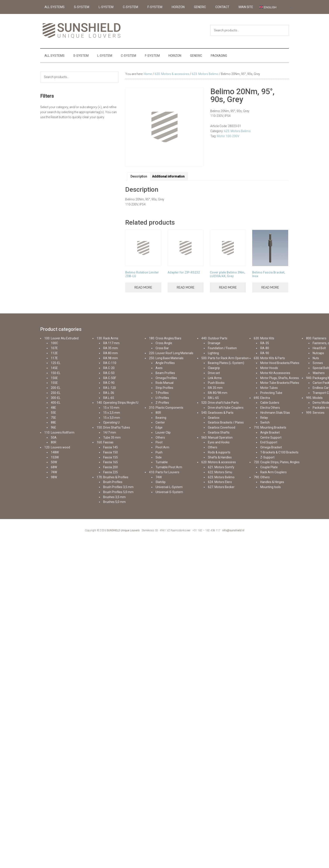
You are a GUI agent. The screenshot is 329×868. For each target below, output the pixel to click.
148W (55, 452)
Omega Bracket (271, 447)
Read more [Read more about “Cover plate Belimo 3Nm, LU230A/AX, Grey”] (228, 287)
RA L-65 (109, 398)
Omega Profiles (166, 378)
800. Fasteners (316, 338)
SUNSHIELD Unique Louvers (123, 530)
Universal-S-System (169, 492)
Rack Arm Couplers (273, 472)
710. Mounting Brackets (270, 427)
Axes (159, 368)
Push (159, 452)
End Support (269, 442)
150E (54, 378)
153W (55, 457)
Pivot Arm (162, 447)
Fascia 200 (111, 467)
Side (159, 457)
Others (160, 437)
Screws (318, 363)
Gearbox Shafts (219, 432)
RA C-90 (109, 383)
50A (54, 437)
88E (53, 422)
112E (54, 353)
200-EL (56, 388)
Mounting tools (271, 487)
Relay (264, 418)
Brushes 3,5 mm (114, 497)
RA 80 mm (111, 353)
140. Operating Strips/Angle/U (117, 403)
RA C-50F (110, 378)
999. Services (315, 413)
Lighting (213, 353)
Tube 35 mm (112, 437)
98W (54, 477)
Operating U (111, 422)
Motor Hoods (269, 368)
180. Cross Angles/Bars (165, 338)
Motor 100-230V (228, 136)
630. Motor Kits (264, 338)
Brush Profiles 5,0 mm (118, 492)
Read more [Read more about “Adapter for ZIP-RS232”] (186, 287)
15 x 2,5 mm (112, 413)
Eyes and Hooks (219, 442)
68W (54, 467)
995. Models (314, 398)
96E (53, 427)
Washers (319, 373)
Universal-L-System (169, 487)
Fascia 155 (111, 457)
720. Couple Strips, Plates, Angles (277, 462)
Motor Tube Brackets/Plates (280, 383)
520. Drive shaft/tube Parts (220, 403)
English (268, 7)
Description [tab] (139, 176)
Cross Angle (164, 343)
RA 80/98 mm (218, 393)
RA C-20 (109, 368)
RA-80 (265, 348)
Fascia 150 (111, 452)
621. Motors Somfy (221, 467)
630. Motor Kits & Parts (269, 358)
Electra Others (270, 408)
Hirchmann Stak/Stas (275, 413)
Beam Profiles (165, 373)
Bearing (161, 418)
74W (54, 472)
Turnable (162, 462)
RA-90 (265, 353)
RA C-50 (109, 373)
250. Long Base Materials (166, 358)
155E (54, 383)
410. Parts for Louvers (164, 472)
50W (54, 462)
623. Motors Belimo (205, 74)
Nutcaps (318, 353)
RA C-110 (110, 363)
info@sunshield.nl (233, 530)
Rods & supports (219, 452)
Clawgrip (214, 368)
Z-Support (267, 457)
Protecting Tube (271, 393)
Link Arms (215, 378)
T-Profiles (162, 393)
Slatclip (161, 482)
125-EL (56, 363)
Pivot (159, 442)
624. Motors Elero (220, 482)
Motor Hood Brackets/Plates (280, 363)
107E (54, 348)
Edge (159, 427)
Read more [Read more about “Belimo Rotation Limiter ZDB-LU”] (143, 287)
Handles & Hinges (272, 482)
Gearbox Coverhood (222, 427)
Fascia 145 (111, 447)
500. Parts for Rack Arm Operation (225, 358)
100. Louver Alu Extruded (61, 338)
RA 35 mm (111, 348)
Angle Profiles (165, 363)
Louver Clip (163, 432)
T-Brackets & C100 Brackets (279, 452)
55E (53, 413)
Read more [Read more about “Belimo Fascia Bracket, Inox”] (270, 287)
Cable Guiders (270, 403)
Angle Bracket (270, 432)
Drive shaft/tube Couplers (226, 408)
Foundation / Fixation (222, 348)
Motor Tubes (269, 388)
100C (54, 343)
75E (53, 418)
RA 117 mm (111, 343)
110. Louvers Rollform (59, 432)
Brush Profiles (113, 482)
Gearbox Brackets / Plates (226, 422)
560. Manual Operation (217, 437)
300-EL (56, 398)
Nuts (316, 358)
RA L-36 (109, 393)
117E (54, 358)
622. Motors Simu (220, 472)
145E (54, 368)
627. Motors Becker (221, 487)
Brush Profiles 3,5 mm (118, 487)
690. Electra (262, 398)
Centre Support (271, 437)
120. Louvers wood (57, 447)
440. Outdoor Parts (214, 338)
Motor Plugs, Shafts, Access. (280, 378)
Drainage (214, 343)
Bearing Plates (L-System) (226, 363)
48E (53, 408)
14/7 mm (110, 432)
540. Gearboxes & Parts (217, 413)
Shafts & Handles (220, 457)
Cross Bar (162, 348)
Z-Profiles (162, 403)
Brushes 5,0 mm (114, 502)
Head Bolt (319, 348)
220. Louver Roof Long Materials (171, 353)
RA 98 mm (111, 358)
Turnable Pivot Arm (169, 467)
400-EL (56, 403)
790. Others (262, 477)
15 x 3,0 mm (112, 418)
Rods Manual (164, 383)
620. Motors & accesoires (172, 74)
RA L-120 (110, 388)
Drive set (214, 373)
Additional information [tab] (168, 176)
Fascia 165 (111, 462)
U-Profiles (162, 398)
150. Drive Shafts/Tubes (113, 427)
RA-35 (265, 343)
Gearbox (214, 418)
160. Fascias (105, 442)
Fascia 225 (111, 472)
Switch (265, 422)
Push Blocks (216, 383)
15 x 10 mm (111, 408)
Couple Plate (269, 467)
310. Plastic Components (166, 408)
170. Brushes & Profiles (112, 477)
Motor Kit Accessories (275, 373)
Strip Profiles (164, 388)
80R (54, 442)
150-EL (56, 373)
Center (160, 422)
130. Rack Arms (107, 338)
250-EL (56, 393)
